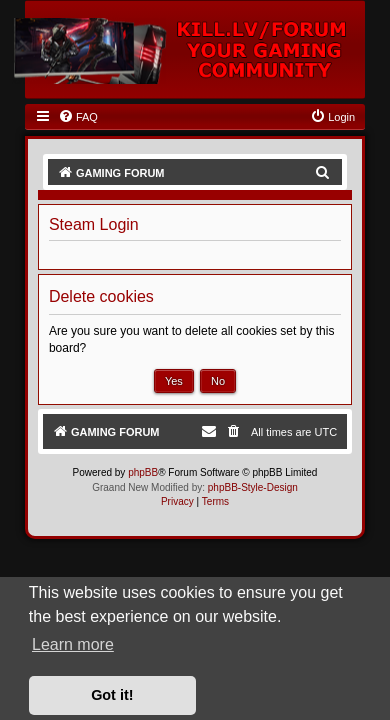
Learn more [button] (73, 644)
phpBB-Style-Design (253, 487)
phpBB (143, 472)
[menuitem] (78, 117)
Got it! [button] (112, 695)
